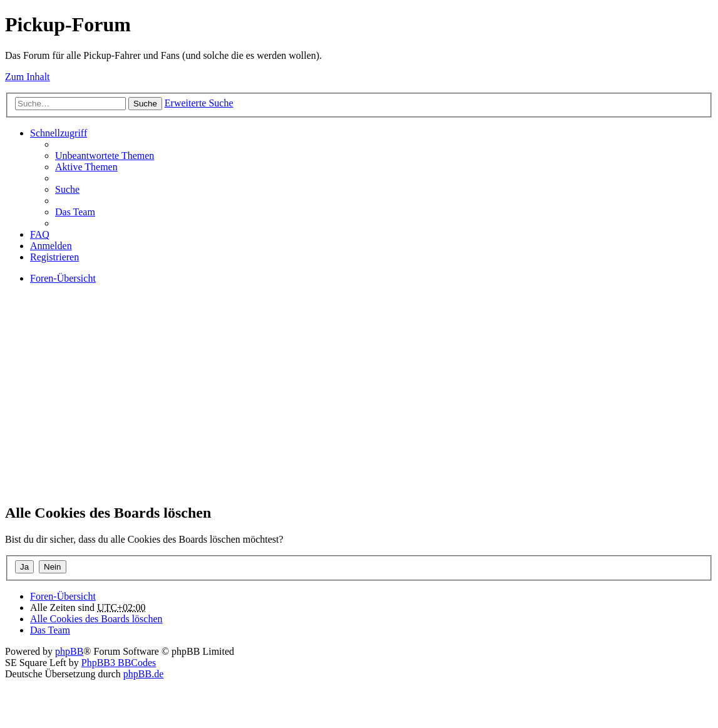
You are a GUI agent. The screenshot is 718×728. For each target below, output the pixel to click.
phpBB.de (143, 674)
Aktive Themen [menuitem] (86, 167)
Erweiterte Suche (199, 103)
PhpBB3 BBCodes (119, 663)
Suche (145, 104)
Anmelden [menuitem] (51, 246)
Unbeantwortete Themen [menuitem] (105, 156)
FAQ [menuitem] (40, 234)
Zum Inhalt (28, 77)
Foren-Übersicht (63, 596)
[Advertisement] (359, 404)
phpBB (69, 651)
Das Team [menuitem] (75, 212)
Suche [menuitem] (67, 189)
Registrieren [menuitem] (54, 257)
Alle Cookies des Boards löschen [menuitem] (96, 619)
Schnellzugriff (59, 133)
